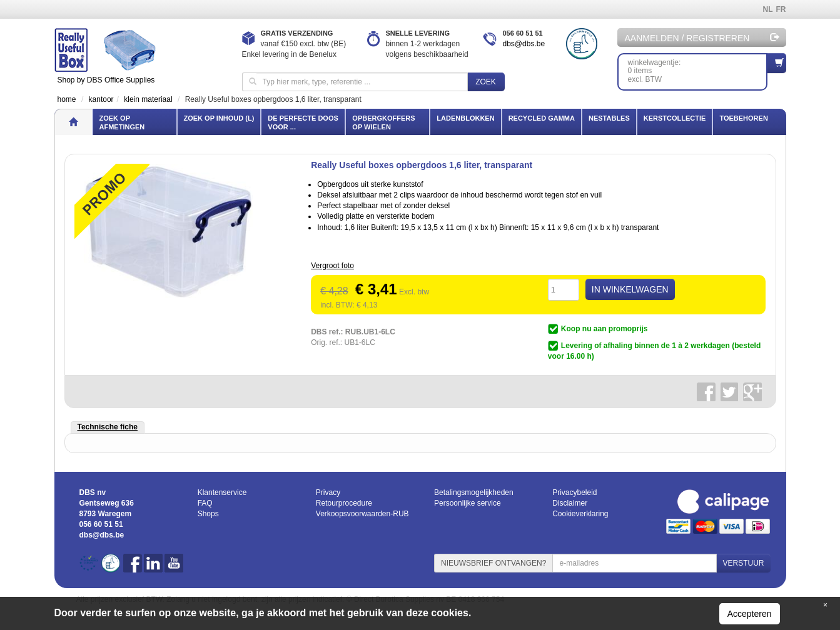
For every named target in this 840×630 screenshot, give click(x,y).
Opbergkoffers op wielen (383, 122)
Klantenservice (222, 492)
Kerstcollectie (675, 118)
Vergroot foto (332, 266)
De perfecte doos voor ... (303, 122)
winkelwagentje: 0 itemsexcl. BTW (698, 68)
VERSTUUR (743, 563)
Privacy (328, 492)
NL (768, 9)
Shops (208, 514)
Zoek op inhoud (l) (219, 118)
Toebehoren (743, 118)
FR (781, 9)
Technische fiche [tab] (108, 427)
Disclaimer (570, 503)
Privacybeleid (574, 492)
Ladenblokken (465, 118)
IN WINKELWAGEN (630, 289)
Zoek (486, 82)
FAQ (205, 503)
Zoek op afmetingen (122, 122)
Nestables (609, 118)
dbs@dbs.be (524, 44)
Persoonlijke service (468, 503)
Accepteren (750, 614)
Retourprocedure (344, 503)
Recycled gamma (542, 118)
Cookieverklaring (580, 514)
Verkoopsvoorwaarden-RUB (362, 514)
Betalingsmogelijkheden (474, 492)
